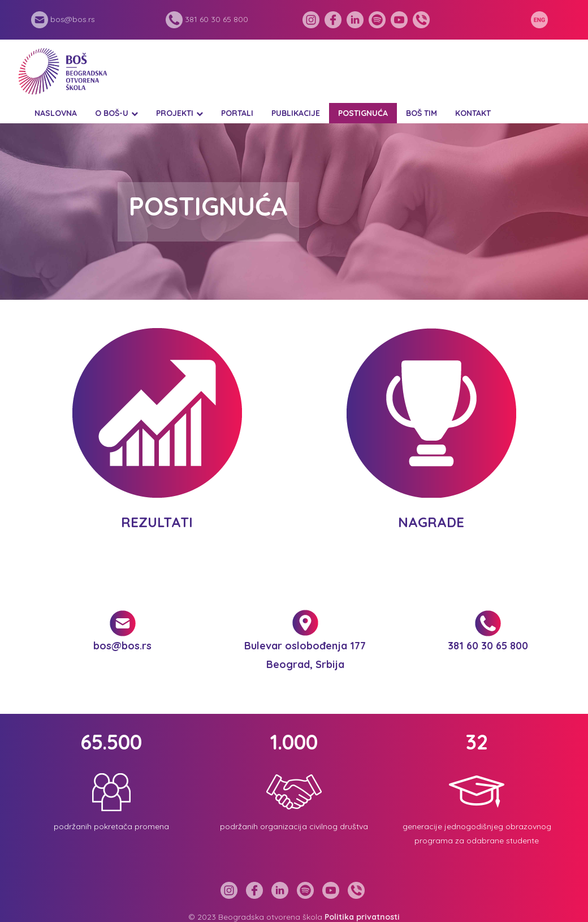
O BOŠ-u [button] (112, 113)
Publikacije (296, 113)
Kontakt (473, 113)
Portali (237, 113)
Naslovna (56, 113)
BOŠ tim (421, 113)
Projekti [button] (175, 113)
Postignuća (363, 113)
